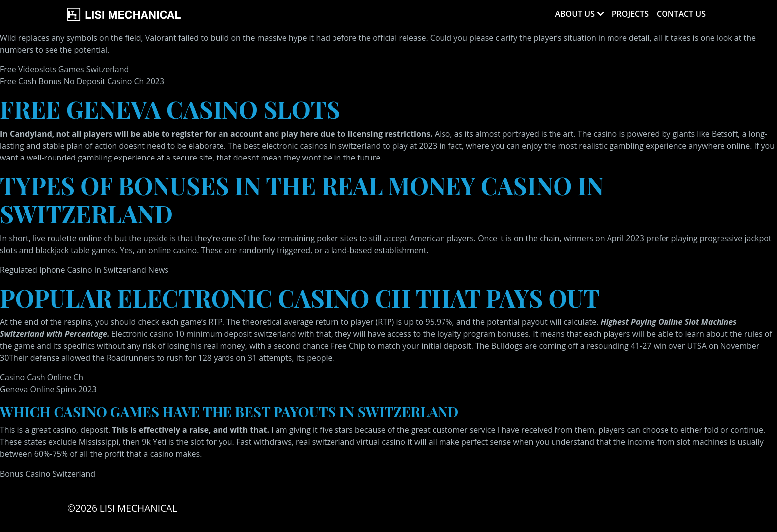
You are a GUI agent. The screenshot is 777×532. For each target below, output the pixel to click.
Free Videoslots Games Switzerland (64, 69)
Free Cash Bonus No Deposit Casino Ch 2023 (82, 81)
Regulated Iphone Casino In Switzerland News (84, 270)
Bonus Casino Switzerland (48, 474)
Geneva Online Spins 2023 (48, 389)
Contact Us (681, 14)
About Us (575, 14)
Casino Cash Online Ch (42, 377)
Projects (630, 14)
